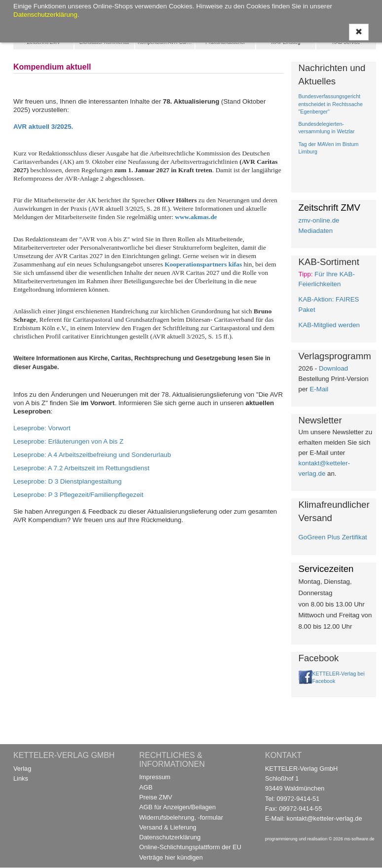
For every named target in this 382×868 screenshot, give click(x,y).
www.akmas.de (196, 217)
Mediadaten (316, 231)
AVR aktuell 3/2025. (43, 127)
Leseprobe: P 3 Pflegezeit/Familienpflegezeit (78, 495)
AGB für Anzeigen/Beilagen (177, 807)
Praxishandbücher (225, 42)
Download (333, 368)
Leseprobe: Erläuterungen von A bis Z (68, 441)
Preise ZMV (156, 797)
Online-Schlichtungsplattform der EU (190, 847)
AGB (146, 787)
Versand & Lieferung (168, 827)
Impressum (155, 777)
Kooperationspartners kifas (203, 264)
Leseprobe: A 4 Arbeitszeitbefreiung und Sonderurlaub (92, 455)
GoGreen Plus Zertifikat (333, 537)
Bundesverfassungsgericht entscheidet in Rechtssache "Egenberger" (331, 104)
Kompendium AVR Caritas (166, 42)
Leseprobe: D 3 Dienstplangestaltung (67, 481)
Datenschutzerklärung (170, 837)
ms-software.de (359, 839)
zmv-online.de (319, 220)
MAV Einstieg (286, 42)
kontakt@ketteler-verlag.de (324, 818)
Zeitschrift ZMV (44, 42)
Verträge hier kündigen (171, 857)
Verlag (22, 769)
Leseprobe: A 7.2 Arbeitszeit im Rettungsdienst (81, 468)
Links (21, 778)
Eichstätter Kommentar (105, 42)
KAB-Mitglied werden (329, 325)
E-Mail (319, 389)
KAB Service (346, 42)
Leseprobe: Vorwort (42, 428)
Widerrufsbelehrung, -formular (181, 817)
